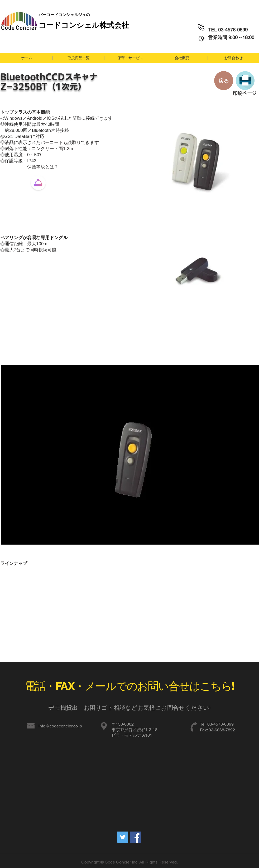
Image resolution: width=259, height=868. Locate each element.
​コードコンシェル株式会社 (84, 25)
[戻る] (224, 81)
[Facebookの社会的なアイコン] (136, 837)
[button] (78, 58)
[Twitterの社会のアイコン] (123, 837)
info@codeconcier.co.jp (60, 726)
